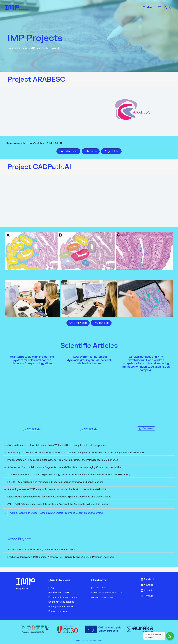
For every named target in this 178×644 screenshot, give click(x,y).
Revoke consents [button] (58, 611)
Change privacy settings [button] (62, 602)
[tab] (89, 445)
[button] (68, 151)
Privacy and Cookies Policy (63, 597)
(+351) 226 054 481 (99, 588)
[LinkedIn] (155, 590)
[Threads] (155, 596)
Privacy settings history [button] (62, 606)
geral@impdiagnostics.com (103, 597)
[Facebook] (155, 579)
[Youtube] (155, 585)
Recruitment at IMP (59, 592)
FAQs (51, 588)
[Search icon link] (166, 8)
